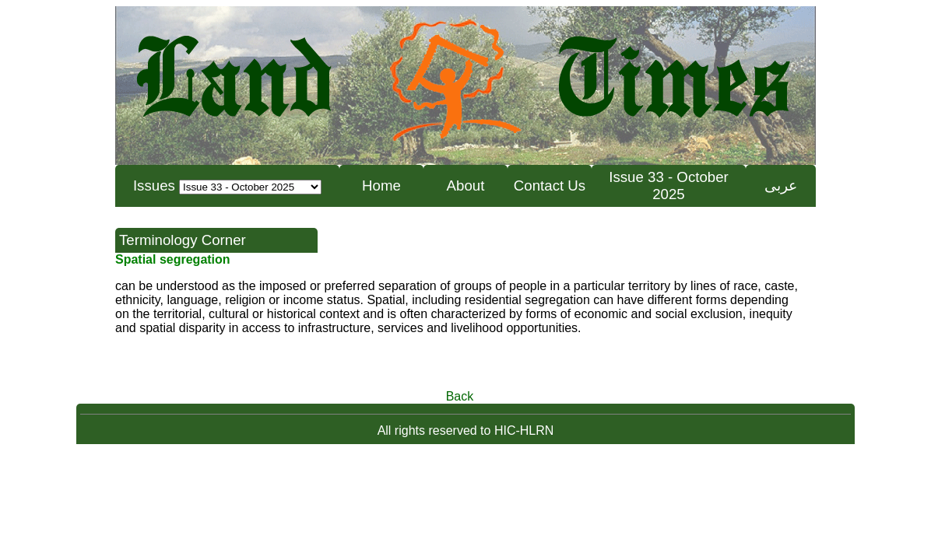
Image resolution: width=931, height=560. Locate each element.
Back (460, 396)
